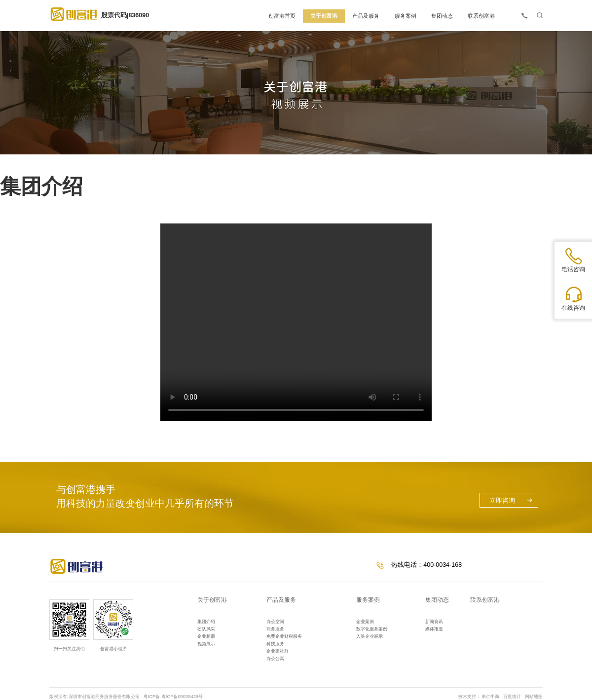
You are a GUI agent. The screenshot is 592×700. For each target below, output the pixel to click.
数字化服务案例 (372, 629)
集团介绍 (206, 622)
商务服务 (275, 629)
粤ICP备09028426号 (182, 697)
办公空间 (275, 622)
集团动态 (437, 600)
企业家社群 (277, 651)
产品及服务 (281, 600)
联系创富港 (485, 600)
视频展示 (206, 644)
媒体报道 (434, 629)
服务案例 (368, 600)
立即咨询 (502, 501)
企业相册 (206, 636)
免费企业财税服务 (284, 636)
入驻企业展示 (370, 636)
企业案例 (365, 622)
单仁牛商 (490, 697)
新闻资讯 (434, 622)
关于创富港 (212, 600)
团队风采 (206, 629)
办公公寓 (275, 659)
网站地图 (534, 697)
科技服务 (275, 644)
